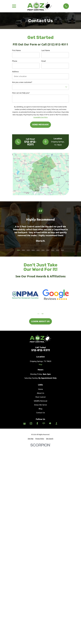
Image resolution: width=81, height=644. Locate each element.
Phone (15, 61)
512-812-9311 (30, 143)
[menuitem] (31, 439)
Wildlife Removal (40, 401)
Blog (40, 409)
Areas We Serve (40, 405)
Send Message (40, 125)
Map (40, 364)
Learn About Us (40, 321)
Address (15, 72)
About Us (41, 393)
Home (41, 389)
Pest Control (40, 397)
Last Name (46, 50)
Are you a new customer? (22, 82)
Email (44, 61)
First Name (16, 50)
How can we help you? (21, 93)
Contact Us (41, 413)
